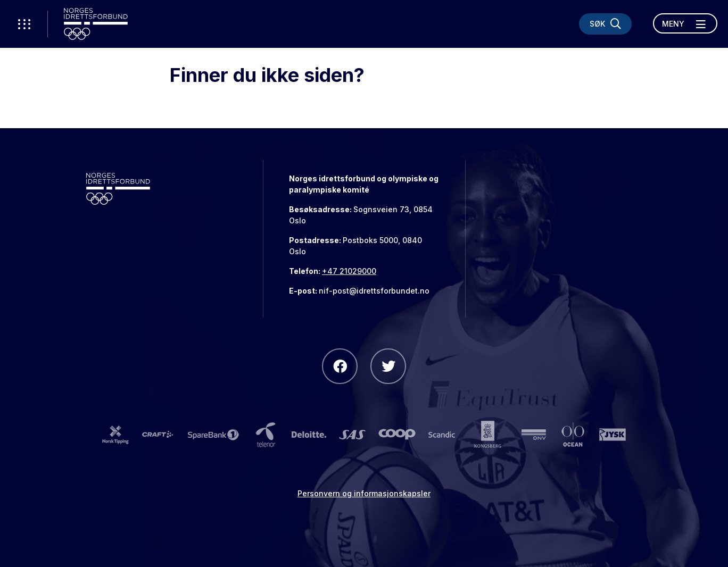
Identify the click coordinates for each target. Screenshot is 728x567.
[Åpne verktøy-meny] (24, 24)
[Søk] (605, 24)
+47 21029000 (349, 271)
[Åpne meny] (685, 23)
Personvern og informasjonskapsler (364, 493)
